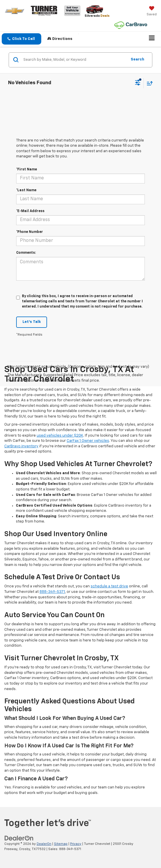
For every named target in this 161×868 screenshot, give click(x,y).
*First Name (27, 170)
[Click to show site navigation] (152, 39)
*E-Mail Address (30, 211)
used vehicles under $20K (60, 436)
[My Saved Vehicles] (152, 12)
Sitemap (61, 844)
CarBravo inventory (21, 446)
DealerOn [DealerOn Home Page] (44, 844)
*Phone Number (30, 232)
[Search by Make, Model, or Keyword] (74, 60)
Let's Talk (32, 322)
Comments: (26, 253)
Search (137, 59)
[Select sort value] (148, 83)
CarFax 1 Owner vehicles (88, 441)
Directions (60, 39)
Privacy (76, 844)
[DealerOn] (19, 838)
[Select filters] (138, 83)
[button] (21, 39)
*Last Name (26, 190)
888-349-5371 (52, 592)
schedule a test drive (109, 586)
